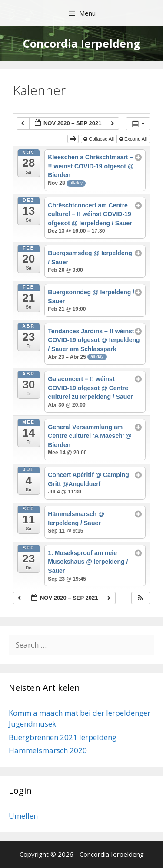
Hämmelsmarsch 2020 (48, 750)
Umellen (23, 816)
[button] (140, 598)
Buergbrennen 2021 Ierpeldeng (63, 737)
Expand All (134, 139)
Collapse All (99, 139)
